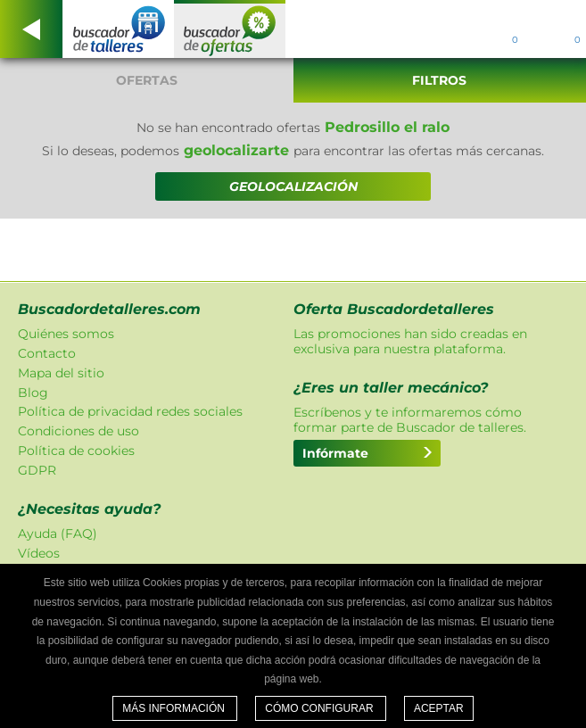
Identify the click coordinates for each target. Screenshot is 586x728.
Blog (33, 393)
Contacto (47, 353)
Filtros (439, 80)
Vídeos (39, 553)
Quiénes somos (66, 334)
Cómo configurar (321, 708)
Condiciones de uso (78, 431)
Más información (175, 708)
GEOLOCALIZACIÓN (293, 186)
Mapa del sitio (61, 373)
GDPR (37, 470)
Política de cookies (76, 451)
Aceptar (439, 708)
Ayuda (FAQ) (58, 534)
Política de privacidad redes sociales (130, 411)
